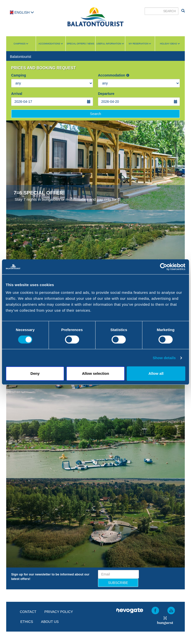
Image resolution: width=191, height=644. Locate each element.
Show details (164, 358)
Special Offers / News (80, 44)
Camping (19, 75)
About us (50, 622)
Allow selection (95, 373)
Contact (28, 612)
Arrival (17, 94)
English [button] (22, 12)
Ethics (27, 622)
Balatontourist (21, 57)
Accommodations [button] (51, 44)
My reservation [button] (140, 44)
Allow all (156, 373)
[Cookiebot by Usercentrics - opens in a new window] (164, 267)
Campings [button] (21, 44)
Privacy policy (59, 612)
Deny (35, 373)
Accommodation (114, 75)
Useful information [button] (110, 44)
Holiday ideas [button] (170, 44)
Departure (106, 94)
